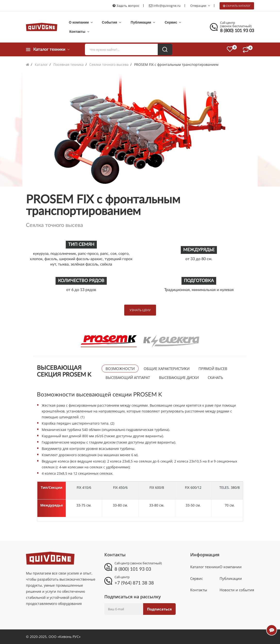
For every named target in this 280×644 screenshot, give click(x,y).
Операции (200, 6)
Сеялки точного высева (109, 64)
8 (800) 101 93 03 (237, 31)
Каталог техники (205, 567)
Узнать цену (140, 310)
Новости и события (237, 592)
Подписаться (159, 609)
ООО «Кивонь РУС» (65, 637)
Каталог (41, 64)
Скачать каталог (238, 6)
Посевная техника (69, 64)
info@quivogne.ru (167, 6)
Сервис (169, 22)
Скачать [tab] (215, 378)
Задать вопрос (128, 6)
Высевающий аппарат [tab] (128, 378)
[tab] (108, 341)
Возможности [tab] (120, 369)
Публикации (140, 22)
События (110, 22)
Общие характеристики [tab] (167, 369)
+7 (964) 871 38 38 (133, 583)
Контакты (79, 31)
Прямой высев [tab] (213, 369)
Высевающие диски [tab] (179, 378)
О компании (80, 22)
